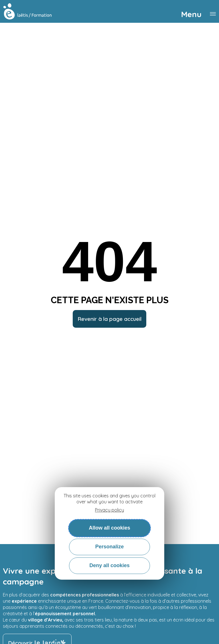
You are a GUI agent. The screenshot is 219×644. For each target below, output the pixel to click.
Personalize (109, 547)
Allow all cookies (109, 528)
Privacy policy (109, 510)
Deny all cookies (109, 565)
